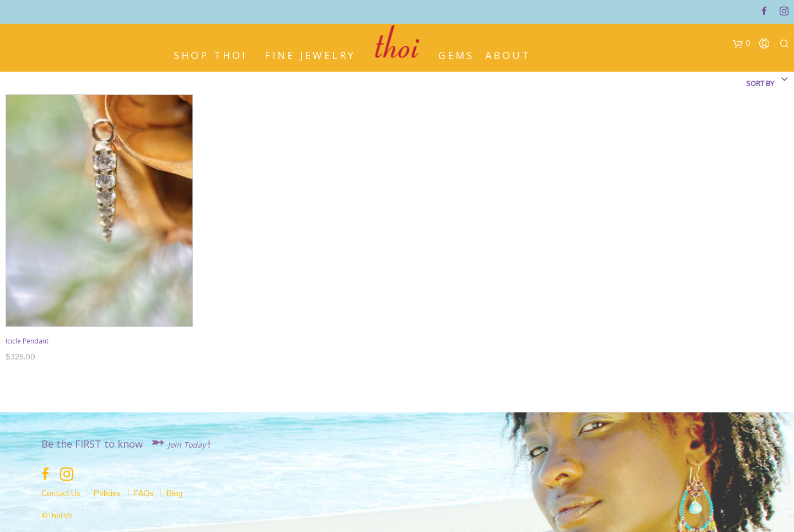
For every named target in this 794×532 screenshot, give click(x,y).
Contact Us (61, 493)
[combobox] (739, 83)
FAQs (144, 493)
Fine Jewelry (310, 54)
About (508, 54)
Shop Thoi (210, 54)
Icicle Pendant (27, 341)
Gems (456, 54)
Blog (175, 493)
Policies (107, 493)
